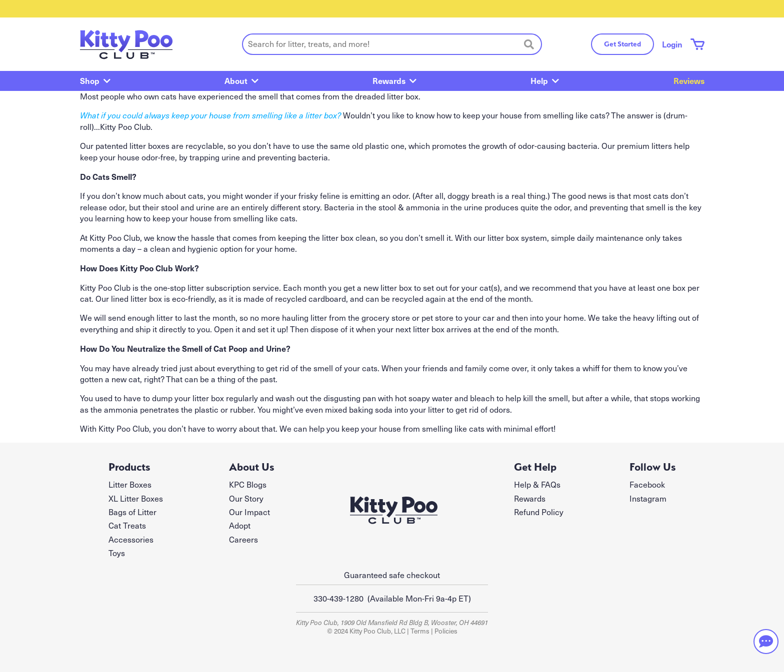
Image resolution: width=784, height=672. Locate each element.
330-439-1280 (338, 598)
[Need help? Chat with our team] (766, 642)
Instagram (648, 498)
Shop (90, 80)
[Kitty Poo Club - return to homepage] (126, 44)
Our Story (246, 498)
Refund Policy (539, 512)
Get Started (622, 44)
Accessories (131, 539)
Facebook (647, 484)
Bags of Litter (132, 512)
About (236, 80)
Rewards (389, 80)
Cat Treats (127, 525)
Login (672, 44)
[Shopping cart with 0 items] (697, 44)
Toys (117, 553)
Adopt (240, 525)
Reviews (689, 80)
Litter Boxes (130, 484)
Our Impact (249, 512)
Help (539, 80)
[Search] (529, 44)
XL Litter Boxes (136, 498)
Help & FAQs (537, 484)
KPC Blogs (248, 484)
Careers (243, 539)
